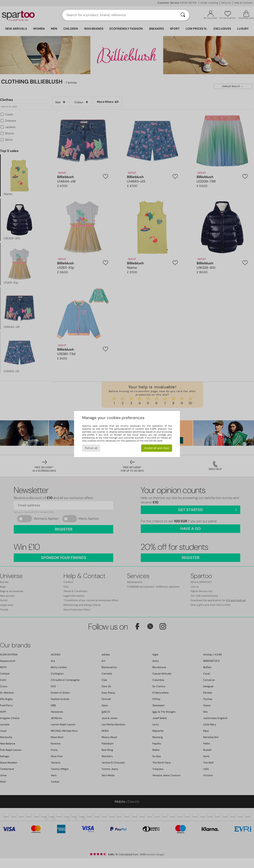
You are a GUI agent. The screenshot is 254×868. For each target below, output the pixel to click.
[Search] (183, 15)
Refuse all (91, 448)
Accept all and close (157, 448)
